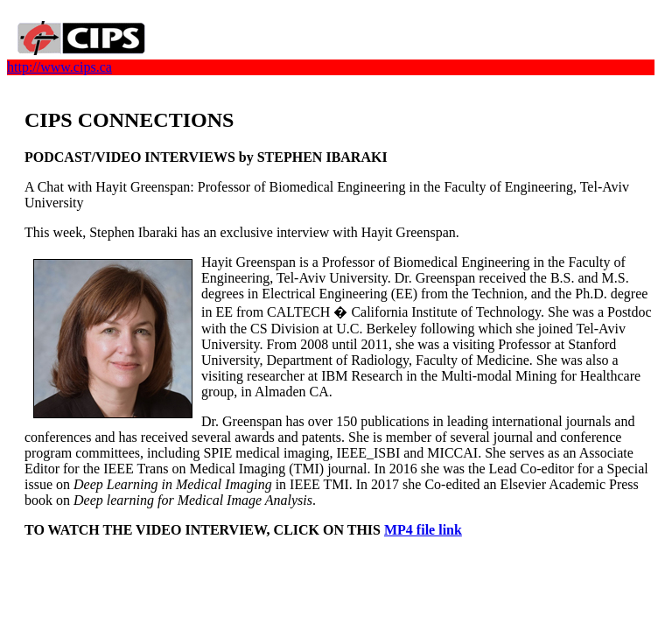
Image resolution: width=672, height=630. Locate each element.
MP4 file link (423, 530)
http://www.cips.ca (59, 67)
